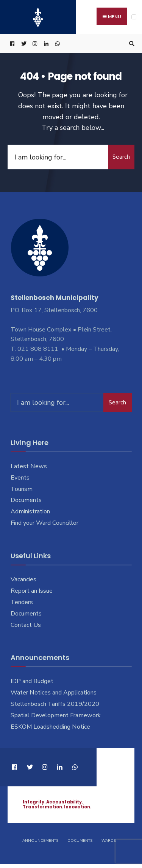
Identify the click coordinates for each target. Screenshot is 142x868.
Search (121, 157)
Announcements (40, 841)
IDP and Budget (32, 681)
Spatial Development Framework (56, 715)
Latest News (29, 466)
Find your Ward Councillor (44, 523)
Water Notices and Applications (54, 693)
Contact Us (26, 625)
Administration (30, 511)
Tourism (22, 489)
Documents (26, 500)
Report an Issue (32, 591)
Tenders (22, 602)
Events (20, 478)
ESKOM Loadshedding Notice (50, 727)
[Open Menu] (134, 17)
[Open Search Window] (131, 44)
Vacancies (23, 579)
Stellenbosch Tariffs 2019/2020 (55, 704)
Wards (109, 841)
